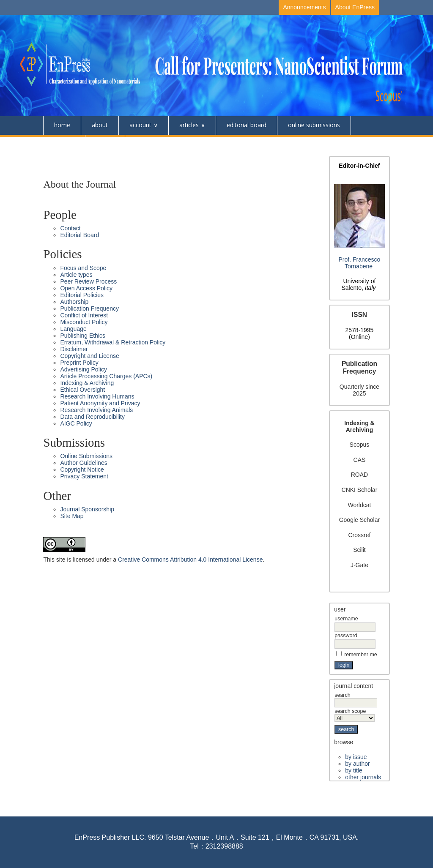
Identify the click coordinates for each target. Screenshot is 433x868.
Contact (64, 143)
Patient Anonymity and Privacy (100, 403)
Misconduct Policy (84, 322)
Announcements (304, 7)
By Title (354, 770)
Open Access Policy (86, 288)
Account (140, 125)
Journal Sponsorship (87, 509)
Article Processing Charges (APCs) (106, 376)
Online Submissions (314, 125)
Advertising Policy (84, 369)
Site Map (72, 516)
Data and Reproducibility (92, 417)
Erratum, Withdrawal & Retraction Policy (113, 342)
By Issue (356, 757)
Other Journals (363, 777)
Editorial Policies (82, 295)
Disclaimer (74, 349)
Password (346, 636)
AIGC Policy (76, 423)
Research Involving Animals (96, 410)
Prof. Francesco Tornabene (360, 263)
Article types (76, 275)
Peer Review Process (88, 281)
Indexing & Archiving (87, 383)
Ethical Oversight (82, 390)
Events (105, 143)
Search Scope (355, 715)
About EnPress (355, 7)
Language (73, 329)
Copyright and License (89, 356)
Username (346, 619)
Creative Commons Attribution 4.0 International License (190, 560)
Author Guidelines (84, 463)
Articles (189, 125)
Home (62, 125)
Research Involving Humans (97, 396)
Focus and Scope (83, 268)
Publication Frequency (89, 308)
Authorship (74, 302)
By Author (357, 764)
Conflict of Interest (84, 315)
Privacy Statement (84, 476)
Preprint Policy (79, 363)
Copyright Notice (82, 469)
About (100, 125)
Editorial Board (247, 125)
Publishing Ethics (83, 336)
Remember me (361, 655)
